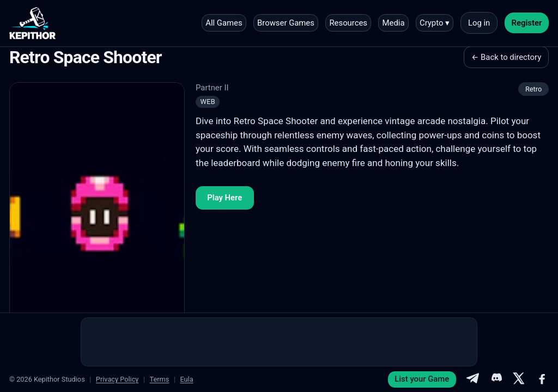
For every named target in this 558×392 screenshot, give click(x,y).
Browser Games (286, 23)
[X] (519, 379)
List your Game (422, 379)
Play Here (225, 198)
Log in (479, 23)
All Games (224, 23)
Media (394, 23)
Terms (159, 379)
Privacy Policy (117, 379)
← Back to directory (506, 57)
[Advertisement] (279, 342)
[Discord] (496, 379)
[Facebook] (542, 379)
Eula (186, 379)
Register (527, 23)
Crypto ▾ (435, 23)
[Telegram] (472, 379)
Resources (348, 23)
